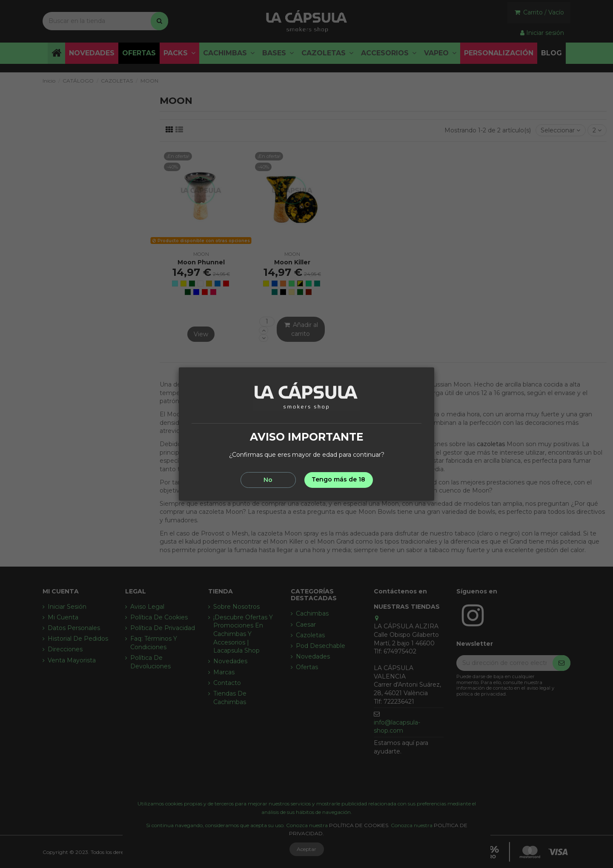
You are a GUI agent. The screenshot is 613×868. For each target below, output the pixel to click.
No (268, 480)
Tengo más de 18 (338, 479)
